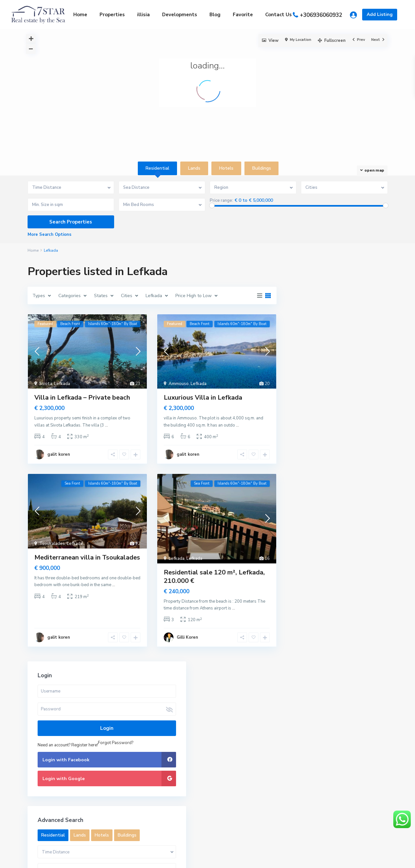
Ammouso (179, 384)
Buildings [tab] (262, 168)
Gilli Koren (187, 637)
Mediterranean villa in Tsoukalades (87, 557)
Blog (215, 15)
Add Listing (380, 14)
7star (134, 743)
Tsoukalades (52, 544)
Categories (39, 817)
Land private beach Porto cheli (270, 746)
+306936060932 (321, 15)
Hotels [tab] (226, 168)
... (107, 425)
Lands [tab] (194, 168)
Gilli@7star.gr (143, 733)
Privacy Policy (373, 858)
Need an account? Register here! (326, 348)
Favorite (243, 15)
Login (337, 331)
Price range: (221, 200)
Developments (180, 15)
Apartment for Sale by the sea (270, 717)
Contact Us (279, 15)
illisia (143, 15)
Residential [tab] (157, 168)
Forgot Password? (314, 355)
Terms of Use (335, 858)
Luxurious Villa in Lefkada (203, 398)
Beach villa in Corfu (270, 770)
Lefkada (62, 384)
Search (346, 736)
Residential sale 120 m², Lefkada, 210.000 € (214, 577)
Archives (36, 783)
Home (80, 15)
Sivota (46, 384)
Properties (112, 15)
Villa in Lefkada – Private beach (82, 398)
